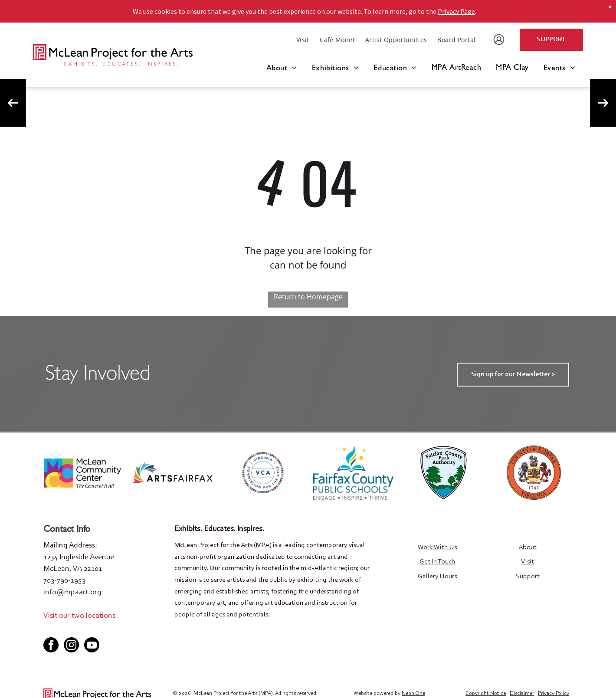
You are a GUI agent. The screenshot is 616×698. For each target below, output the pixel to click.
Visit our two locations (79, 616)
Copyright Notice (486, 693)
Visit (528, 562)
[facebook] (49, 629)
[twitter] (64, 629)
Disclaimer (522, 693)
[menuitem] (303, 40)
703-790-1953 (64, 581)
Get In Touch (437, 562)
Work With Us (437, 547)
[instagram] (71, 645)
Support (528, 577)
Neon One (413, 693)
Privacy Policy (554, 693)
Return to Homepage (308, 297)
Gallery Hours (437, 577)
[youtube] (78, 629)
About (528, 547)
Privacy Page (456, 11)
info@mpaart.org (72, 593)
